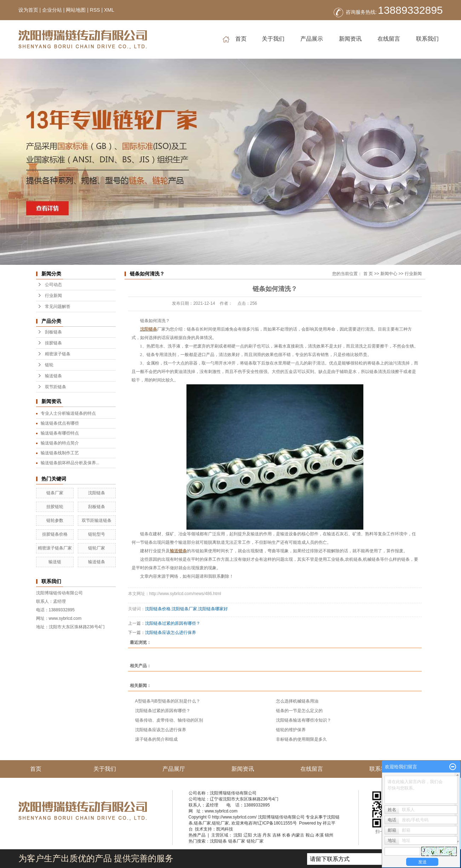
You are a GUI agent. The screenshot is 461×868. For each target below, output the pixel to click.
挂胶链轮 (55, 507)
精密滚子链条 (58, 354)
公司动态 (53, 285)
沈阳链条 (97, 493)
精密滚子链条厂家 (55, 548)
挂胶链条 (53, 343)
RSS (95, 10)
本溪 (319, 835)
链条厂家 (55, 493)
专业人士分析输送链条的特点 (68, 413)
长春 (286, 835)
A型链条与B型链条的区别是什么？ (168, 701)
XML (109, 10)
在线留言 (389, 39)
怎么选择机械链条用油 (297, 701)
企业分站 (52, 10)
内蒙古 (298, 835)
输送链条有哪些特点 (60, 433)
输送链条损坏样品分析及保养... (70, 463)
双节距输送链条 (97, 520)
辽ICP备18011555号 (277, 823)
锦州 (329, 835)
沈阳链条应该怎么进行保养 (171, 633)
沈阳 (238, 835)
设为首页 (28, 10)
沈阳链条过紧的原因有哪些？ (173, 623)
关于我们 (273, 39)
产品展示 (312, 39)
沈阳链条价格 (158, 609)
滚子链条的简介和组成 (156, 739)
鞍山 (310, 835)
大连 (257, 835)
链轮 (49, 365)
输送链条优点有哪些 (60, 423)
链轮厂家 (97, 548)
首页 (234, 39)
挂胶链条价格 (55, 534)
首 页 (368, 274)
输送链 (55, 562)
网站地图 (76, 10)
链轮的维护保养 (291, 730)
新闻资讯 (350, 39)
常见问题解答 (58, 307)
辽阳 (248, 835)
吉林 (277, 835)
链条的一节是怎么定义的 (299, 711)
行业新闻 (53, 296)
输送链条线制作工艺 (60, 453)
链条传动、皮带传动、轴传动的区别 (169, 720)
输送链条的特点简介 (60, 443)
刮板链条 (53, 332)
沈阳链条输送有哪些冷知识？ (304, 720)
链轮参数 (55, 520)
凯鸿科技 (225, 829)
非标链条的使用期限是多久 (301, 739)
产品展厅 (174, 769)
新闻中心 (389, 274)
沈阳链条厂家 (184, 609)
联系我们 (427, 39)
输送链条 (53, 376)
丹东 (267, 835)
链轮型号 (97, 534)
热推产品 (197, 835)
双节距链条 (56, 387)
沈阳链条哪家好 (213, 609)
